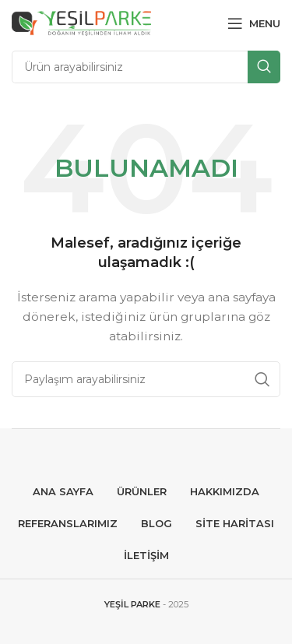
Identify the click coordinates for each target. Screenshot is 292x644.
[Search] (146, 67)
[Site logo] (81, 23)
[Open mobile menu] (254, 23)
